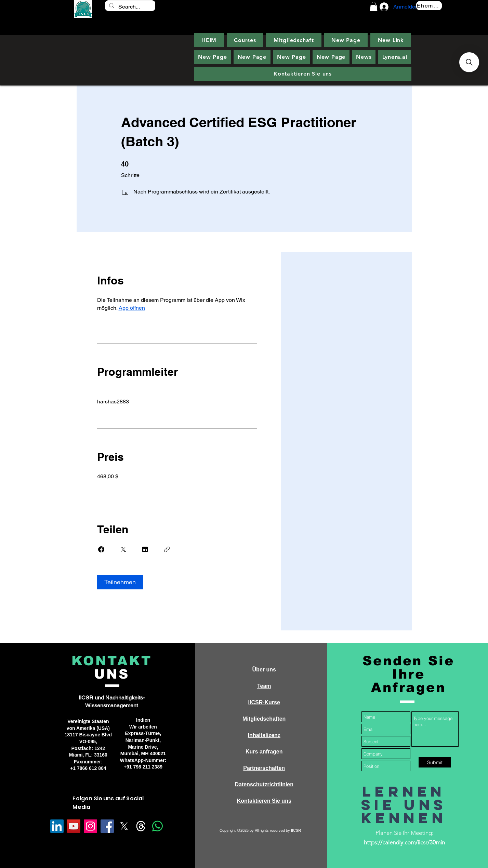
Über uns (264, 670)
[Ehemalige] (429, 6)
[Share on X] (123, 549)
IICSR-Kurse (264, 702)
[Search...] (130, 7)
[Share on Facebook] (101, 549)
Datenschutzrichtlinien (264, 784)
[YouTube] (74, 826)
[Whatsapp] (157, 826)
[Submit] (435, 762)
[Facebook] (107, 826)
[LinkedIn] (57, 826)
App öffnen (132, 308)
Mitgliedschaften (264, 719)
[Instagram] (90, 826)
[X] (124, 826)
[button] (374, 6)
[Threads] (141, 826)
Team (264, 686)
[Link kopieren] (167, 549)
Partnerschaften (264, 768)
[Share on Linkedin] (145, 549)
